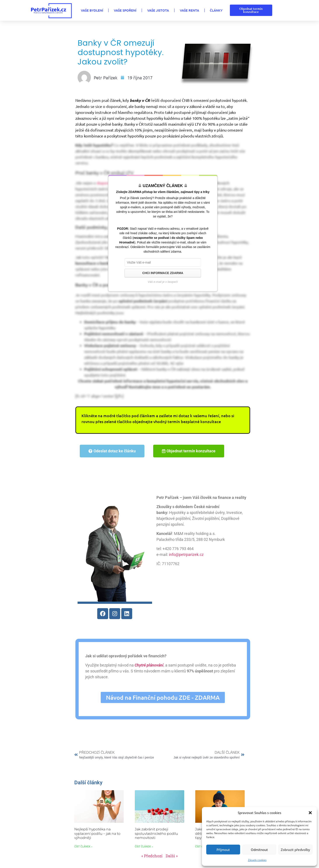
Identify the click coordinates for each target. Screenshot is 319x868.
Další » (172, 856)
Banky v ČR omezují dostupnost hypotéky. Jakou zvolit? (121, 52)
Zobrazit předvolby (295, 850)
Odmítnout (259, 850)
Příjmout (223, 850)
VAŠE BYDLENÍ (92, 10)
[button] (310, 813)
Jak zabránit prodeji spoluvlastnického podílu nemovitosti (156, 833)
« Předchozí (152, 856)
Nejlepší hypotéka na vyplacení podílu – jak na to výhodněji (97, 833)
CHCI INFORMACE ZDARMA (163, 273)
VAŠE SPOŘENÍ (125, 10)
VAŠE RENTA (189, 10)
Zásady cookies (257, 860)
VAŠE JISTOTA (158, 10)
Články (216, 10)
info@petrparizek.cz (186, 555)
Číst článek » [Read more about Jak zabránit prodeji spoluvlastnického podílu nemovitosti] (144, 847)
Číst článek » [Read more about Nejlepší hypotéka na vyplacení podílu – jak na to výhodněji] (83, 847)
